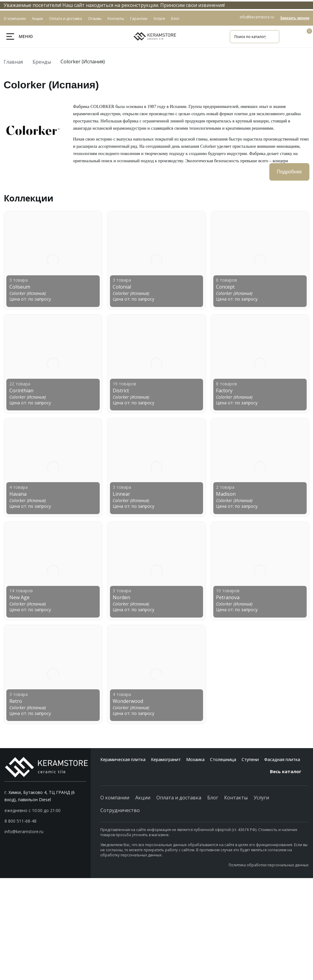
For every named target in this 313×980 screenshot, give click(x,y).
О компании (115, 798)
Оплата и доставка (179, 798)
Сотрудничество (120, 810)
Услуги (261, 798)
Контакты (236, 798)
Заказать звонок (295, 18)
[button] (45, 821)
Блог (213, 798)
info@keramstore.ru (257, 17)
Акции (143, 798)
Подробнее (289, 172)
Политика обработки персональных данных (269, 865)
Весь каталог (289, 771)
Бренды (42, 62)
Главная (13, 62)
